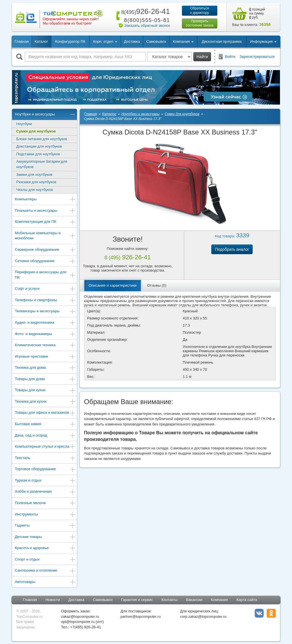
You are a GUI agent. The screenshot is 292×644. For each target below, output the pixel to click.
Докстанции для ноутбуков (39, 146)
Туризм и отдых (45, 481)
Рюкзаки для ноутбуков (36, 182)
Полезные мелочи (45, 503)
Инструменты (45, 515)
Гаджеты (45, 526)
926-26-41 (145, 11)
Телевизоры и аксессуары (45, 312)
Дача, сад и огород (45, 436)
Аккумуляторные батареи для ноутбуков (42, 164)
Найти (202, 57)
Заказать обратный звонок (147, 26)
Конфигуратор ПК (70, 41)
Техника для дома (45, 368)
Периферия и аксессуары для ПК (45, 275)
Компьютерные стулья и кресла (45, 447)
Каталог (41, 41)
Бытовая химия (45, 424)
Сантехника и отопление (45, 571)
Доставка (132, 41)
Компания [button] (183, 41)
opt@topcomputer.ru (78, 622)
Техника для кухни (45, 402)
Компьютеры (45, 200)
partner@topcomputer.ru (141, 617)
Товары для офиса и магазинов (45, 413)
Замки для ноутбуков (34, 175)
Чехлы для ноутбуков (35, 190)
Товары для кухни (45, 391)
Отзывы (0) (157, 285)
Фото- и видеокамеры (45, 334)
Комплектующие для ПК (45, 222)
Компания (220, 600)
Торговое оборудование (45, 469)
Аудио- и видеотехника (45, 323)
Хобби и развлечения (45, 492)
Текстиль (45, 458)
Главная (22, 41)
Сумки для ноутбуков (36, 131)
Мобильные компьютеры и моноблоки (45, 236)
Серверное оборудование (45, 250)
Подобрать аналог (232, 249)
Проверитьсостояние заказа (199, 23)
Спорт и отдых (45, 560)
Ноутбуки (24, 124)
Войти (230, 57)
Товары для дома (45, 379)
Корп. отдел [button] (105, 41)
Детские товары (45, 537)
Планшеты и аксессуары (45, 211)
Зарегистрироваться (257, 57)
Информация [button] (263, 41)
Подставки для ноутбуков (38, 154)
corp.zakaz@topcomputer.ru (203, 617)
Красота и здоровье (45, 548)
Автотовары (45, 582)
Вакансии (194, 600)
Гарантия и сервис (137, 600)
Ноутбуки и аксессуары (45, 115)
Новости (52, 600)
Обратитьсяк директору (200, 11)
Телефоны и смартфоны (45, 300)
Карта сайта (247, 600)
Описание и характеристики (113, 285)
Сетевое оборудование (45, 261)
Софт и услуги (45, 289)
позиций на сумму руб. (257, 13)
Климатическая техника (45, 346)
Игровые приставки (45, 357)
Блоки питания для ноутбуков (42, 139)
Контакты (169, 600)
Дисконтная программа (222, 41)
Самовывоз (156, 41)
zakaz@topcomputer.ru (80, 617)
